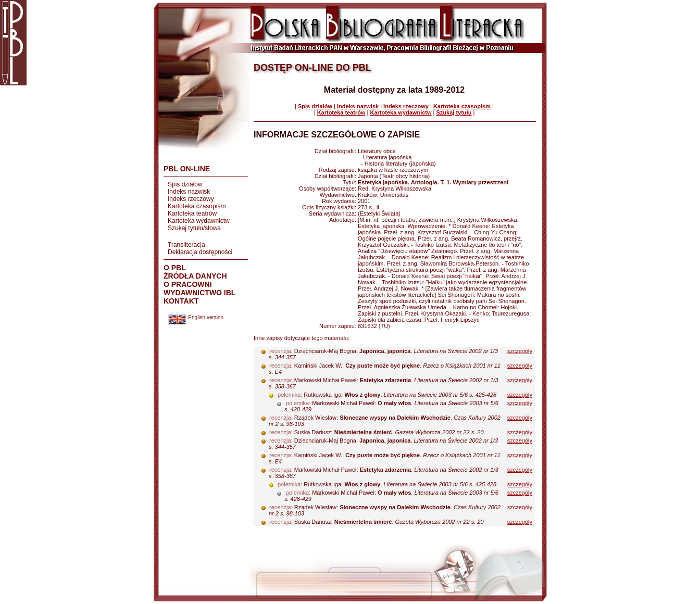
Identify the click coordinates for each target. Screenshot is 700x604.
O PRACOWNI (188, 284)
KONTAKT (181, 301)
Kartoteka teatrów (192, 213)
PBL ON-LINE (187, 169)
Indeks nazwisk (189, 192)
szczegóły (520, 351)
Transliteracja (186, 245)
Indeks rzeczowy (191, 199)
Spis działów (185, 184)
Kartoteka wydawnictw (199, 221)
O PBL (175, 268)
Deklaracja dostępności (200, 252)
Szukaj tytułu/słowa (194, 228)
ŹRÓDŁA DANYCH (195, 276)
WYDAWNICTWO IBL (199, 293)
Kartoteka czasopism (197, 206)
